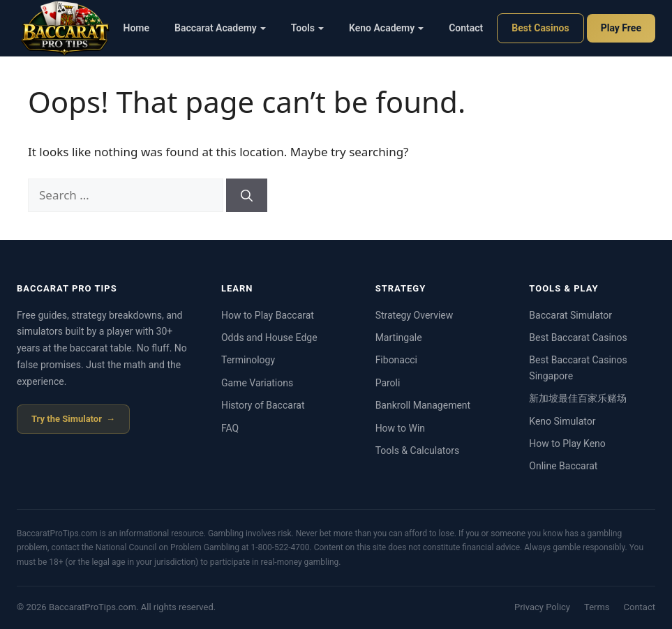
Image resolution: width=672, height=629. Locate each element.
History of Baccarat (263, 405)
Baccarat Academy (220, 28)
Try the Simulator (67, 419)
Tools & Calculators (418, 450)
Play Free (621, 28)
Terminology (248, 360)
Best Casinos (540, 28)
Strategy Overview (415, 315)
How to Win (400, 428)
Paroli (388, 383)
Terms (597, 607)
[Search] (247, 195)
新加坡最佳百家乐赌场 (578, 398)
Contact (466, 28)
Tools (307, 28)
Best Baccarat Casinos (578, 338)
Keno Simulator (562, 421)
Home (137, 28)
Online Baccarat (563, 466)
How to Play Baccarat (268, 315)
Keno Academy (386, 28)
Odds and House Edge (269, 338)
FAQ (230, 428)
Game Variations (257, 383)
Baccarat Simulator (570, 315)
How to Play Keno (567, 444)
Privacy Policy (542, 607)
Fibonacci (396, 360)
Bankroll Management (423, 405)
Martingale (399, 338)
